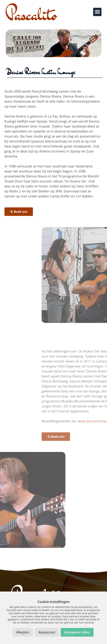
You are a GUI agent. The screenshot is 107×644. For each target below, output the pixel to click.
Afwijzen (23, 632)
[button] (97, 12)
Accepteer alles (77, 632)
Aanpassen (47, 632)
